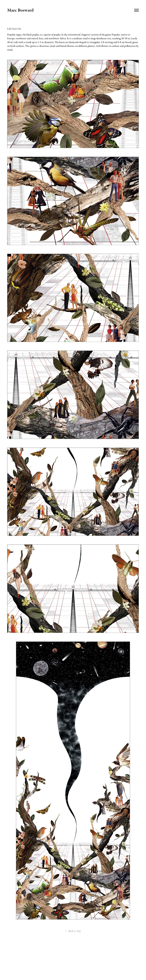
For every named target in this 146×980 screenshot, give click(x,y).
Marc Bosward (20, 10)
